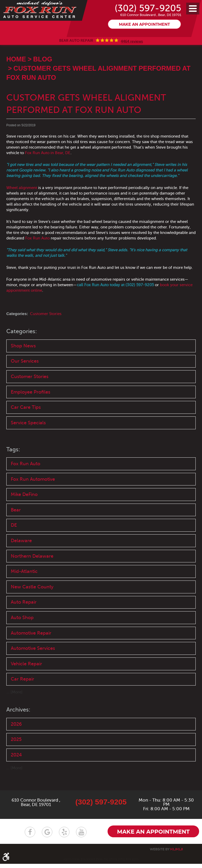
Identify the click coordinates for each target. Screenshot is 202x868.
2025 (16, 755)
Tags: (14, 463)
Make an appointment (144, 37)
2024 (16, 771)
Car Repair (22, 695)
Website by (166, 853)
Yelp (64, 836)
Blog (43, 72)
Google (47, 836)
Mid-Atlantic (24, 586)
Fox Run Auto (37, 251)
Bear (16, 524)
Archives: (19, 726)
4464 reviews (132, 54)
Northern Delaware (32, 571)
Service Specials (28, 436)
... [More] (14, 708)
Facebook (30, 836)
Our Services (25, 374)
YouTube (81, 836)
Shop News (23, 358)
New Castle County (32, 602)
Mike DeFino (24, 508)
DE (14, 540)
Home (16, 72)
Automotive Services (33, 664)
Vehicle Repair (26, 679)
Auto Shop (22, 633)
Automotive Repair (31, 648)
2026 (16, 740)
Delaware (21, 555)
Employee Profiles (31, 405)
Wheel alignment (22, 200)
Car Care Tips (26, 421)
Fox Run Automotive (33, 493)
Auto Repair (24, 617)
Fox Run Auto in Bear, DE (48, 165)
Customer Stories (46, 327)
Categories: (22, 344)
